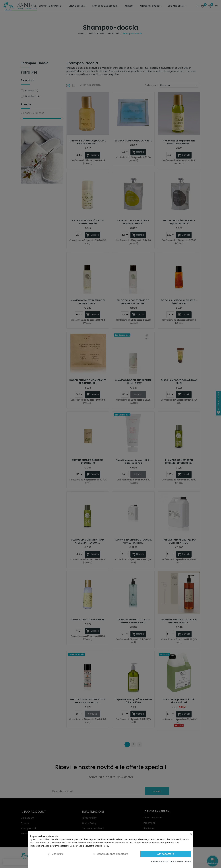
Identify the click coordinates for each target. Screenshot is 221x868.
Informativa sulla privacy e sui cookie (171, 862)
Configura (55, 854)
